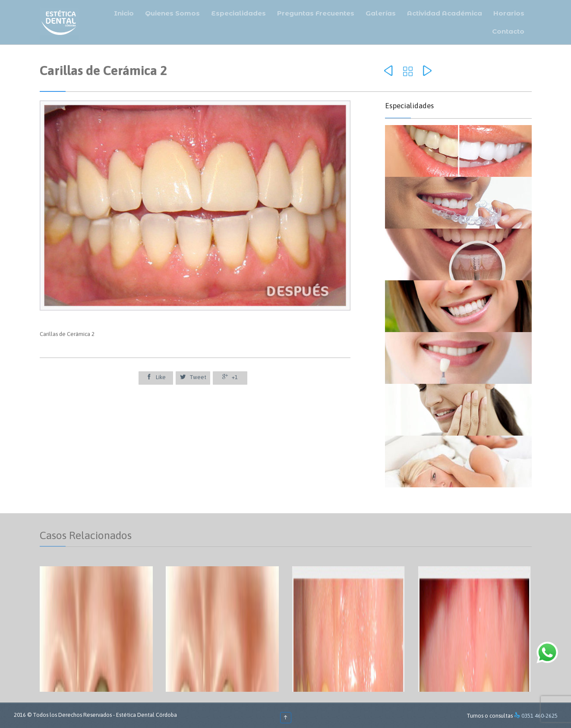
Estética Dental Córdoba (147, 715)
